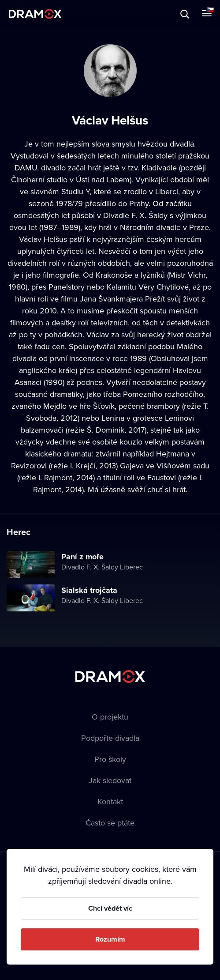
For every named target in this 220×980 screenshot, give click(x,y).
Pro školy (110, 759)
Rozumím (110, 939)
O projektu (110, 717)
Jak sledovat (110, 780)
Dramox (35, 14)
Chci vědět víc (110, 908)
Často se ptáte (110, 823)
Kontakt (110, 801)
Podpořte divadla (110, 738)
